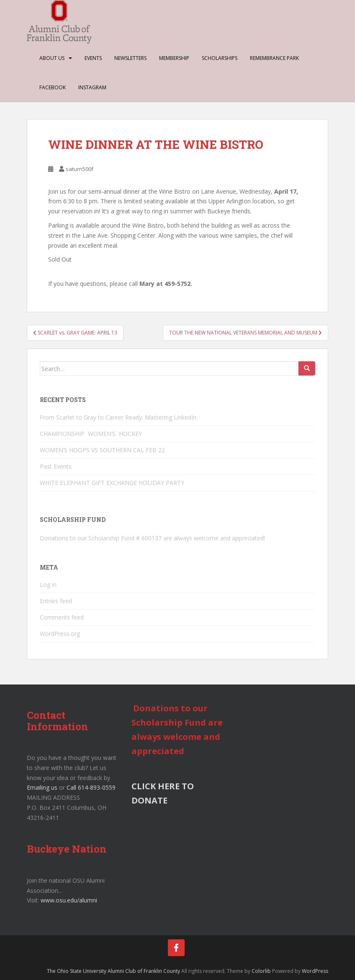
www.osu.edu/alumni (69, 900)
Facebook (53, 87)
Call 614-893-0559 (91, 787)
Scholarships (220, 58)
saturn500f (80, 169)
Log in (48, 585)
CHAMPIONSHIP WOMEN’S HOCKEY (92, 434)
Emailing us (42, 787)
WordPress (315, 971)
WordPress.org (60, 634)
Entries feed (56, 601)
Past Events (56, 466)
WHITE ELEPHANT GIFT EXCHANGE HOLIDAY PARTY (112, 483)
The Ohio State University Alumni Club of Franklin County (113, 971)
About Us (52, 58)
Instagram (92, 87)
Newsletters (130, 58)
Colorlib (261, 971)
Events (93, 58)
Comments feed (62, 617)
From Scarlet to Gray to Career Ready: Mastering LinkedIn (118, 417)
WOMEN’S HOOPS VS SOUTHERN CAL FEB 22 (102, 450)
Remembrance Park (274, 58)
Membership (174, 58)
